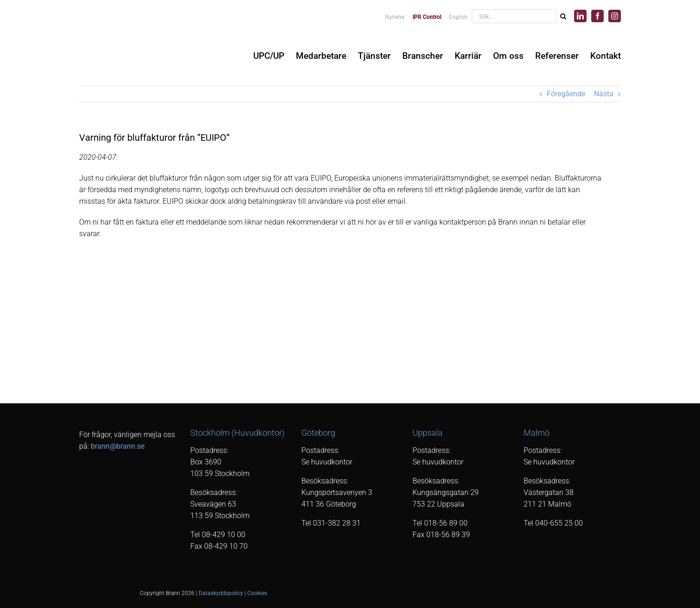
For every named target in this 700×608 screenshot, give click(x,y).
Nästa (604, 94)
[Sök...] (514, 16)
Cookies (257, 593)
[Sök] (563, 16)
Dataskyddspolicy (221, 593)
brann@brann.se (118, 446)
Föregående (566, 94)
